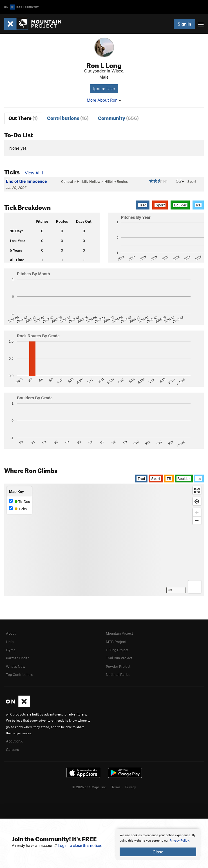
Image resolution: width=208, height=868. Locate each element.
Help (10, 642)
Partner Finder (17, 658)
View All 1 (34, 173)
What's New (16, 666)
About (11, 633)
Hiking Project (117, 650)
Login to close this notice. (80, 846)
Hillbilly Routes (116, 181)
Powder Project (118, 666)
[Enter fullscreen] (197, 490)
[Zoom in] (197, 512)
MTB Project (116, 642)
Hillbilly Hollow (89, 181)
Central (67, 181)
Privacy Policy (179, 841)
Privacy (131, 787)
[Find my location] (197, 501)
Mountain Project (119, 633)
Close (158, 852)
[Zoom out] (197, 520)
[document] (158, 844)
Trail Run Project (119, 658)
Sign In (184, 24)
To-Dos (19, 501)
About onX (14, 741)
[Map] (104, 540)
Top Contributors (19, 675)
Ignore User (104, 88)
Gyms (11, 650)
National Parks (118, 675)
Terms (116, 787)
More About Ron (104, 100)
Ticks (18, 509)
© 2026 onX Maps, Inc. (90, 787)
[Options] (195, 587)
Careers (12, 749)
